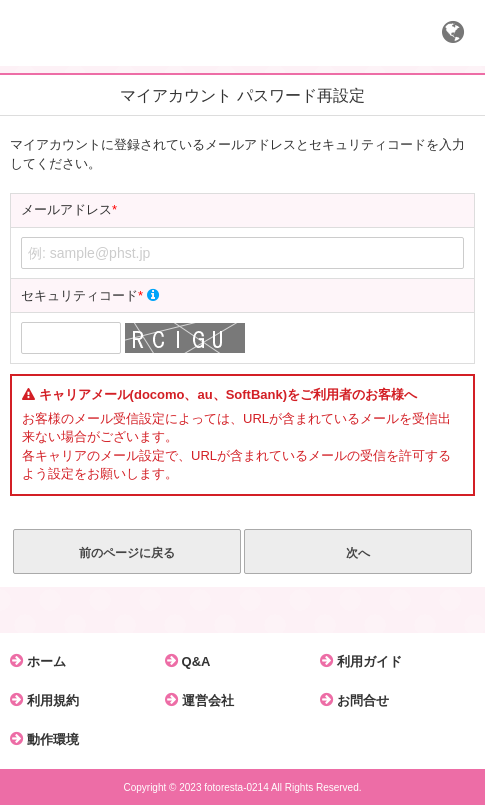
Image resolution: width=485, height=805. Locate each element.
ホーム (43, 661)
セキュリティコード (90, 295)
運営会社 (204, 700)
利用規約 (49, 700)
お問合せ (359, 700)
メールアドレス (69, 210)
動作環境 (49, 739)
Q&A (193, 661)
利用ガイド (366, 661)
